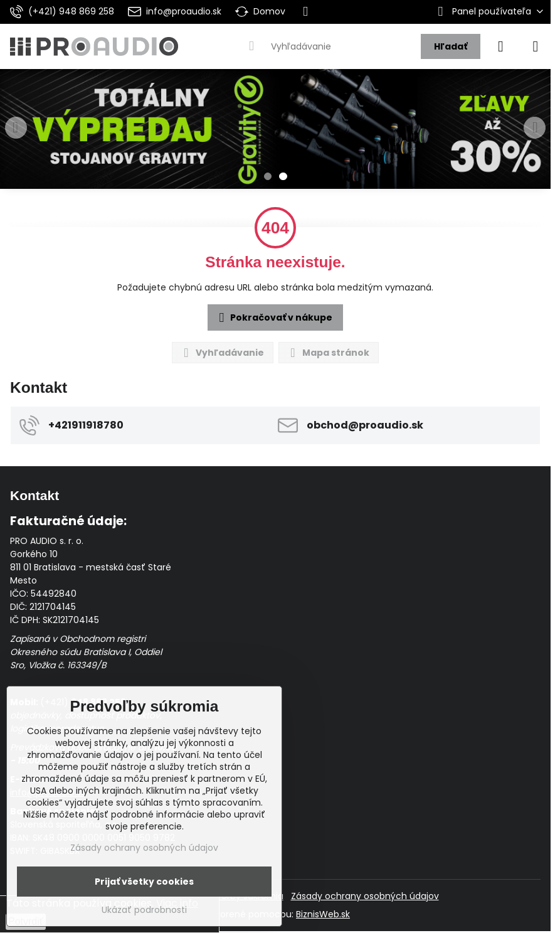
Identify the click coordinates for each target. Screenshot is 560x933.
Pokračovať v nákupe (274, 318)
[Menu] (536, 46)
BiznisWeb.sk (323, 914)
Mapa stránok (328, 353)
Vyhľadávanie (222, 353)
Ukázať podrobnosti (144, 910)
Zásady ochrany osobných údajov (365, 896)
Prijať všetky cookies (144, 882)
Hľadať (451, 46)
